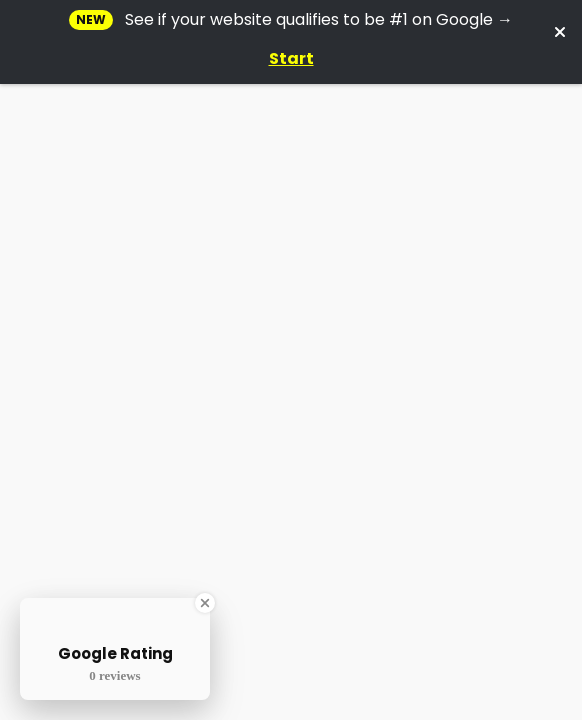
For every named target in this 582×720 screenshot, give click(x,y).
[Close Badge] (205, 603)
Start (291, 58)
